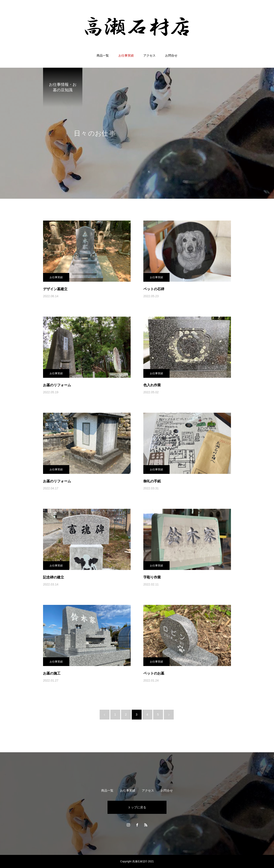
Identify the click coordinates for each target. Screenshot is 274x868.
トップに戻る (137, 807)
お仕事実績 (126, 55)
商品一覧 (103, 55)
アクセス (149, 55)
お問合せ (171, 55)
